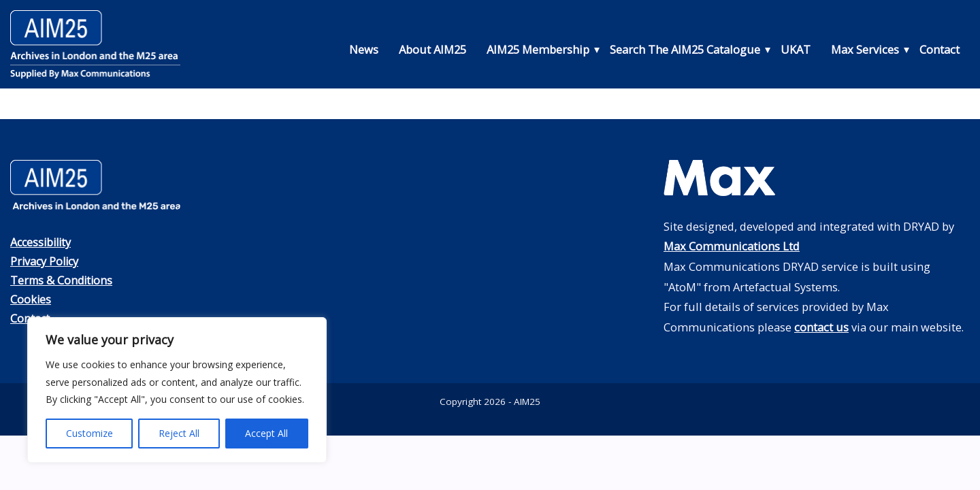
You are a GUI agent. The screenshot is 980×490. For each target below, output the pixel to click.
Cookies (31, 298)
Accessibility (43, 242)
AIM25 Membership (538, 49)
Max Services (865, 49)
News (364, 49)
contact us (821, 327)
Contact (940, 49)
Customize (89, 433)
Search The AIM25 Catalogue (685, 49)
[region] (177, 390)
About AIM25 (432, 49)
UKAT (796, 49)
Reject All (179, 433)
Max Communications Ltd (732, 246)
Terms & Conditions (63, 279)
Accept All (266, 433)
